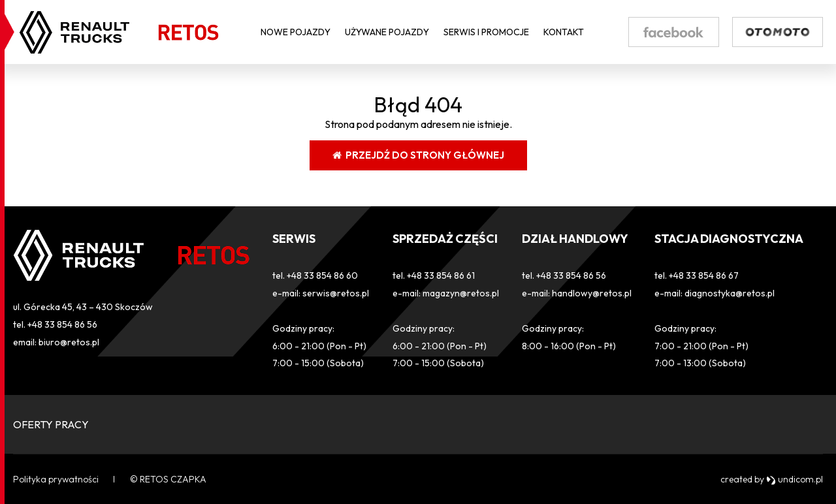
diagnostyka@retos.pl (730, 293)
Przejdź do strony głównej (418, 155)
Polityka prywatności (56, 479)
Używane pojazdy (387, 32)
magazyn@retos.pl (461, 293)
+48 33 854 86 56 (62, 324)
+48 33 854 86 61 (441, 276)
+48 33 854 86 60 (322, 276)
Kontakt (564, 32)
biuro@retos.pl (69, 342)
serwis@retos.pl (336, 293)
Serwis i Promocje (486, 32)
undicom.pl (795, 479)
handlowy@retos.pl (592, 293)
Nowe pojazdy (296, 32)
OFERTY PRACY (51, 424)
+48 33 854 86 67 (704, 276)
